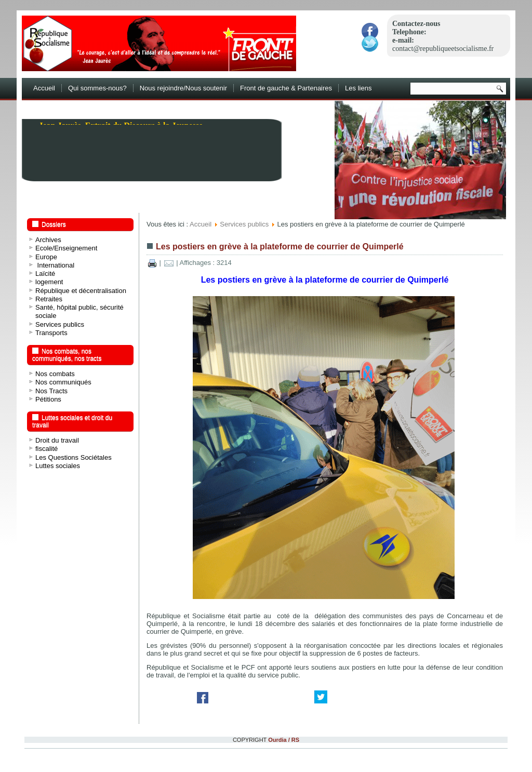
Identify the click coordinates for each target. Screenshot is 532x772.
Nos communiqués (63, 382)
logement (49, 282)
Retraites (49, 299)
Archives (48, 240)
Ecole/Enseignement (66, 248)
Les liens (358, 88)
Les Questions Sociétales (74, 457)
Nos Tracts (51, 391)
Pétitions (48, 399)
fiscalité (46, 449)
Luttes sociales (58, 466)
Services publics (60, 324)
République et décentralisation (81, 291)
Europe (46, 257)
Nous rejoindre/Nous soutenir (183, 88)
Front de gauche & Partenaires (286, 88)
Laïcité (45, 274)
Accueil (44, 88)
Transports (51, 333)
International (55, 265)
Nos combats (55, 374)
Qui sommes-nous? (97, 88)
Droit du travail (57, 440)
